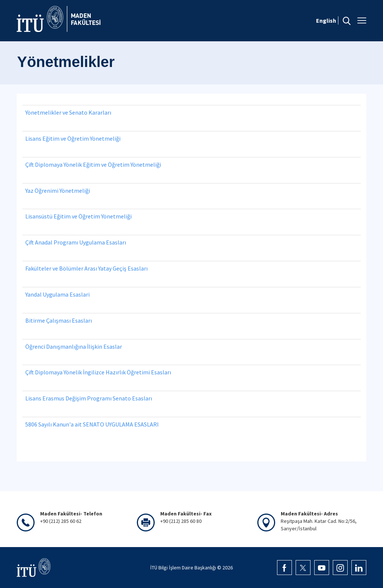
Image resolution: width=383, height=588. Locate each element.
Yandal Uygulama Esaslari (57, 294)
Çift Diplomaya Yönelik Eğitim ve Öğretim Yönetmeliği (93, 164)
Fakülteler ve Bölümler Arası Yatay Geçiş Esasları (86, 268)
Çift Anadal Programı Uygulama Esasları (76, 242)
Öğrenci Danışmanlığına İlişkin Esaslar (74, 346)
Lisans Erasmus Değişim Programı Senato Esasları (89, 398)
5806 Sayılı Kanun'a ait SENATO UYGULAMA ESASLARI (92, 424)
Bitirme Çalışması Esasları (59, 320)
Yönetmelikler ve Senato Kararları (68, 112)
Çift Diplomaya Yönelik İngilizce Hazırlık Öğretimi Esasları (98, 372)
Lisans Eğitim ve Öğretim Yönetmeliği (73, 138)
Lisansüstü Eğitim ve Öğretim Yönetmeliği (78, 216)
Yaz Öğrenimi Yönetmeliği (58, 191)
